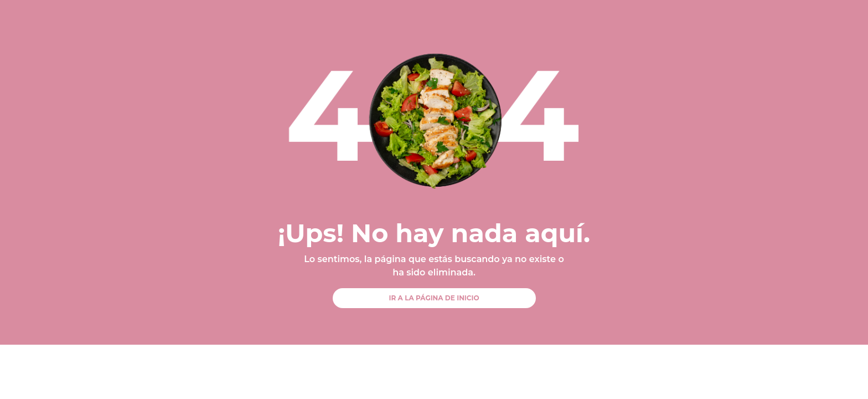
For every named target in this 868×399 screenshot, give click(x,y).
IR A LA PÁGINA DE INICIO (434, 298)
